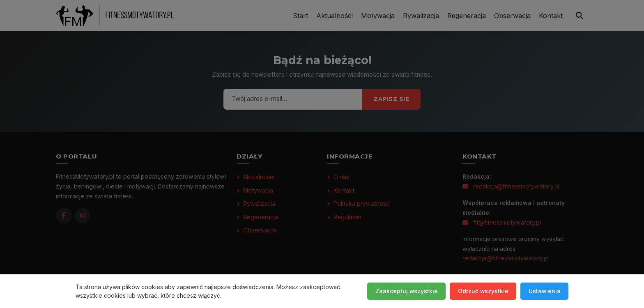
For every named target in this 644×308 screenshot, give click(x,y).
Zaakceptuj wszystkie (404, 291)
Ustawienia (544, 291)
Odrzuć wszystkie (482, 291)
